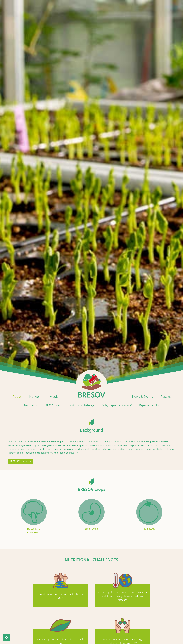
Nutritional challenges (83, 405)
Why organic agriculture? (118, 405)
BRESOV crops (54, 405)
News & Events (142, 397)
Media (54, 397)
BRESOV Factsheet (21, 461)
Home (91, 386)
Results (166, 397)
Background (31, 405)
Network (35, 397)
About (17, 397)
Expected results (149, 405)
